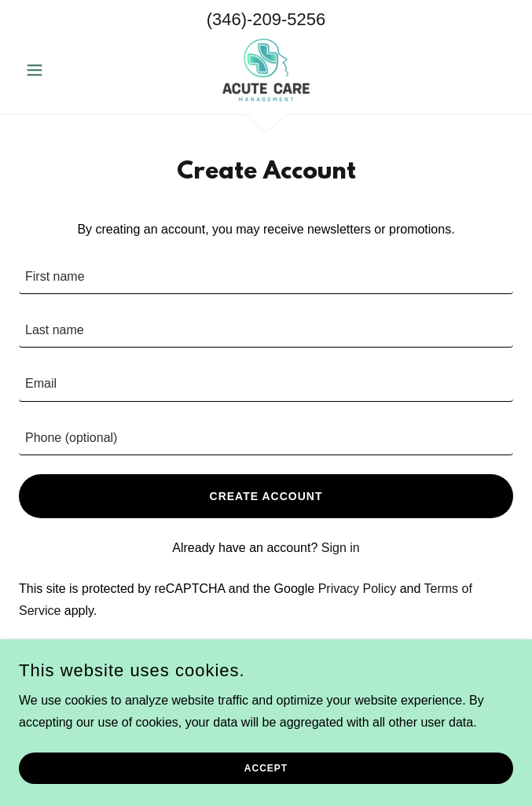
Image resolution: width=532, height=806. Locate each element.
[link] (266, 70)
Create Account (266, 496)
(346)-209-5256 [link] (266, 19)
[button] (56, 70)
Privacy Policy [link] (358, 589)
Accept (266, 768)
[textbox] (266, 277)
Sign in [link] (341, 548)
